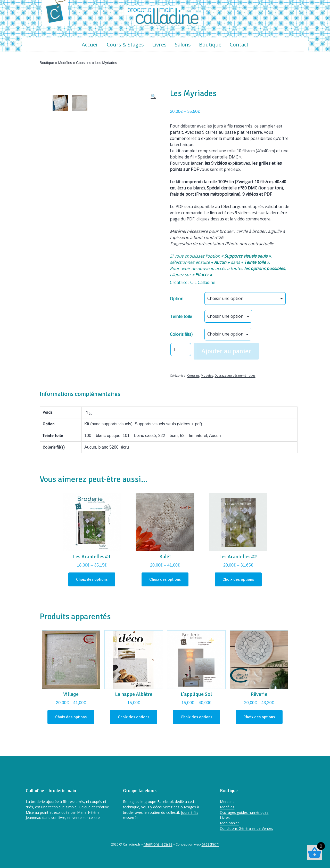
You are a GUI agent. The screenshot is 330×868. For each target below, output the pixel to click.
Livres (159, 45)
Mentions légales (158, 844)
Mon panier (229, 823)
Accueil (90, 45)
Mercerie (227, 802)
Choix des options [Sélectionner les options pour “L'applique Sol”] (196, 717)
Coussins (84, 63)
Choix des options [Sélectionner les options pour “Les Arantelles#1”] (92, 579)
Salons (183, 45)
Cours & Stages (125, 45)
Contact (239, 45)
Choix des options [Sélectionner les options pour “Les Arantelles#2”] (238, 579)
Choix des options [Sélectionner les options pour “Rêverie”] (259, 717)
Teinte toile (181, 316)
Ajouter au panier (226, 351)
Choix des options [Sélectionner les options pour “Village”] (71, 717)
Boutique (210, 45)
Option (177, 299)
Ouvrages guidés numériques (235, 375)
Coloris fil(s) (181, 334)
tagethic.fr (210, 844)
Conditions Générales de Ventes (246, 828)
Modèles (65, 63)
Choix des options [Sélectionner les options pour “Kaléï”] (165, 579)
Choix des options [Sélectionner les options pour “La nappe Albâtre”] (134, 717)
